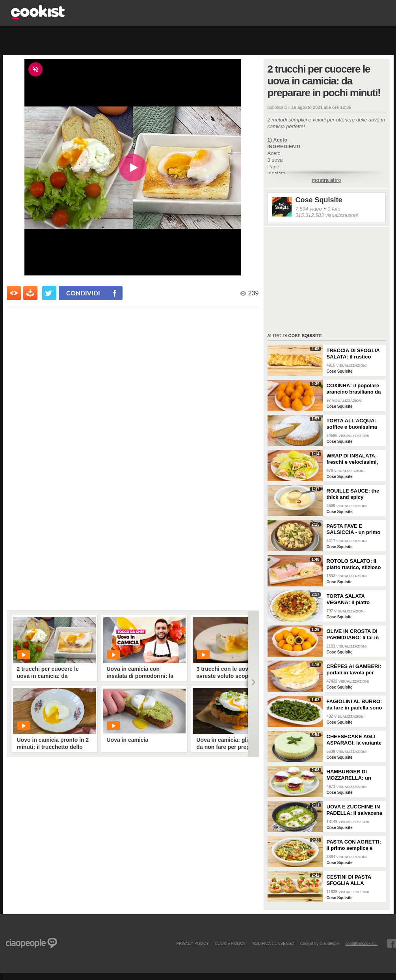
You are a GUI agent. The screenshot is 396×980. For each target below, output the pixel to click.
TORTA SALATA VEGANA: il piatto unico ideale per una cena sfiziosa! (351, 599)
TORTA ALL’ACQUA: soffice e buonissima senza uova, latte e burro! (352, 424)
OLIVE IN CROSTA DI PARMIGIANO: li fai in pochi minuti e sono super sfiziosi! (353, 635)
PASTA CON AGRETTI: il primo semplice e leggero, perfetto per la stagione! (354, 845)
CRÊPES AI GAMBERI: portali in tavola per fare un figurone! (354, 670)
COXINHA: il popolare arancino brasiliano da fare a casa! (354, 389)
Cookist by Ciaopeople (320, 943)
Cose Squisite (319, 200)
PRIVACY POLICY (192, 943)
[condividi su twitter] (49, 293)
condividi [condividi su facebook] (83, 293)
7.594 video (309, 209)
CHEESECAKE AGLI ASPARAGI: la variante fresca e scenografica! (354, 740)
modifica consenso (273, 943)
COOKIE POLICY (230, 943)
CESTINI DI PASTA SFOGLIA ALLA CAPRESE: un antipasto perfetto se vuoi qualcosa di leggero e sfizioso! (352, 880)
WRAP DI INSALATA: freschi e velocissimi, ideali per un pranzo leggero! (352, 459)
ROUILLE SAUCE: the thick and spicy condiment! (353, 494)
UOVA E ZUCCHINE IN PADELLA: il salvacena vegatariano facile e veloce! (354, 810)
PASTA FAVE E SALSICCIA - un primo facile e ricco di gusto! (354, 529)
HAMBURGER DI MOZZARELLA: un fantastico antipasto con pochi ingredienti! (353, 775)
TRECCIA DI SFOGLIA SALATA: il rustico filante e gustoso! (353, 354)
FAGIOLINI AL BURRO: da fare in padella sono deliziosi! (354, 705)
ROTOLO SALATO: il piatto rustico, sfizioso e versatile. (354, 564)
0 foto (334, 209)
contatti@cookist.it (362, 943)
